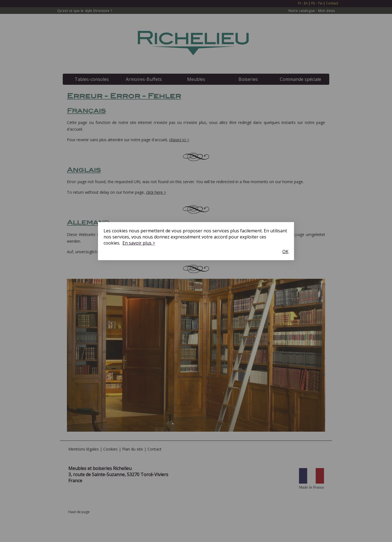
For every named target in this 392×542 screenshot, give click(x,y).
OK (285, 252)
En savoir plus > (139, 243)
